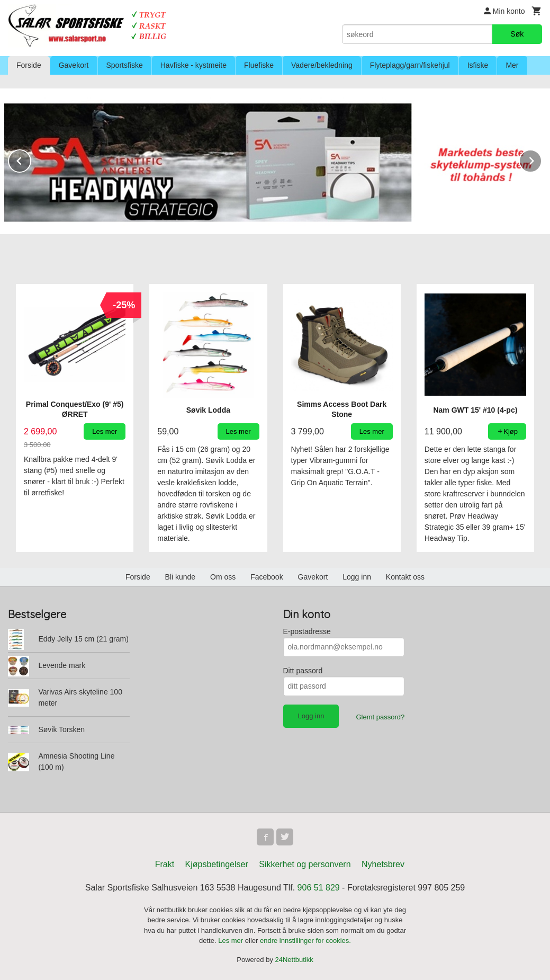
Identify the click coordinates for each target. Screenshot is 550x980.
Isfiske (478, 65)
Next (542, 159)
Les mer (232, 940)
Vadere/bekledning (322, 65)
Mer (512, 65)
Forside (29, 65)
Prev (31, 159)
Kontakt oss (405, 576)
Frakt (165, 864)
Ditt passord (303, 670)
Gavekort (74, 65)
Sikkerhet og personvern (305, 864)
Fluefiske (259, 65)
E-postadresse (307, 631)
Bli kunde (181, 576)
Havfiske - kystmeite (193, 65)
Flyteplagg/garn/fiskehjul (410, 65)
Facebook (267, 576)
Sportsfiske (125, 65)
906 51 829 (319, 887)
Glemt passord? (380, 716)
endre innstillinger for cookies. (305, 940)
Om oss (223, 576)
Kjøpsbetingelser (217, 864)
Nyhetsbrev (383, 864)
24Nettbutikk (294, 959)
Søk (517, 34)
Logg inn (357, 576)
